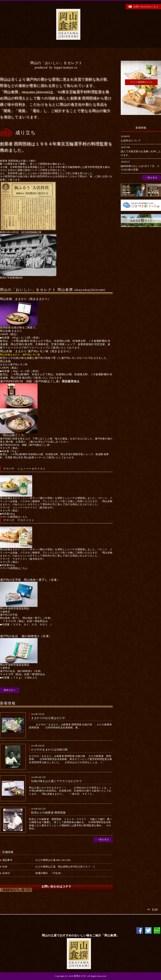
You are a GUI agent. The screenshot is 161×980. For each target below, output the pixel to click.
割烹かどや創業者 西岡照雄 (48, 813)
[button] (14, 517)
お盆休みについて (131, 141)
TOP (155, 909)
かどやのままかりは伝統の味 (49, 750)
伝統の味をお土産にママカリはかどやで (56, 781)
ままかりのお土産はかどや (48, 718)
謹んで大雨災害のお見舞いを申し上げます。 (141, 153)
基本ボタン (10, 690)
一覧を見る (103, 840)
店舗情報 (8, 852)
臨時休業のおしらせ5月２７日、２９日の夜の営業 (140, 168)
